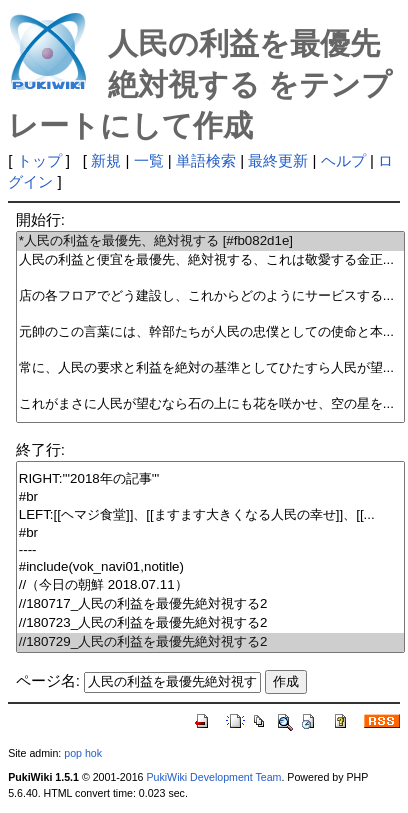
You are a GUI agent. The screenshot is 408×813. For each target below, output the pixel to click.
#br (210, 497)
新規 (106, 160)
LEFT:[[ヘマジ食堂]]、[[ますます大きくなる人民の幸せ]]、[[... (210, 515)
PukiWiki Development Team (213, 777)
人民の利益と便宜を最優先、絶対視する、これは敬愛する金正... (210, 260)
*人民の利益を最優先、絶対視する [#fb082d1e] (210, 241)
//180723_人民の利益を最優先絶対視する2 (210, 623)
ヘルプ (343, 160)
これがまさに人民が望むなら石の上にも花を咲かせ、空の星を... (210, 404)
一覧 (149, 160)
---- (210, 550)
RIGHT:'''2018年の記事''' (210, 479)
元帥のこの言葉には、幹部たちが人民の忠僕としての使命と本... (210, 332)
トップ (39, 160)
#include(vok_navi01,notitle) (210, 567)
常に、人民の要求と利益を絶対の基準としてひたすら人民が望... (210, 368)
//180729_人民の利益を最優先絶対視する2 (210, 642)
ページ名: (48, 680)
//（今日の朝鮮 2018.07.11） (210, 585)
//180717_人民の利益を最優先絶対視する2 (210, 604)
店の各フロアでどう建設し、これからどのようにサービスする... (210, 296)
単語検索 (206, 160)
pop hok (83, 753)
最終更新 (278, 160)
